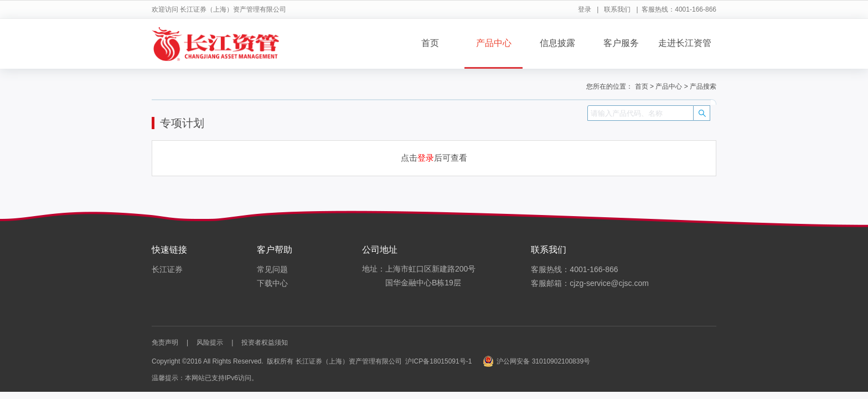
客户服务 (621, 43)
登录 (585, 9)
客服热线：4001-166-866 (574, 269)
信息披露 (557, 43)
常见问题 (272, 269)
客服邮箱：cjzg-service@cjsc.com (590, 283)
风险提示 (210, 342)
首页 (430, 43)
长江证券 (167, 269)
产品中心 (494, 43)
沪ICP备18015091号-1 (438, 361)
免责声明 (165, 342)
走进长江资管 (685, 43)
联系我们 (617, 9)
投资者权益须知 (265, 342)
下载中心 (272, 283)
